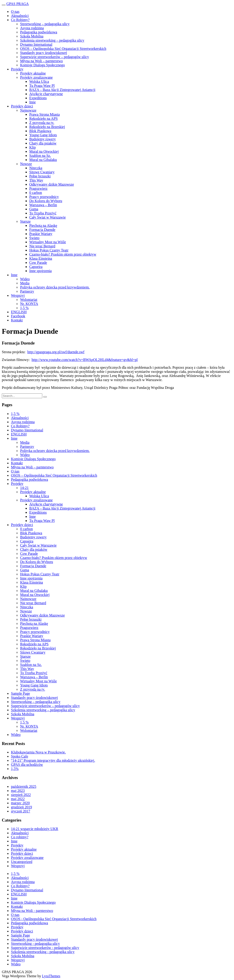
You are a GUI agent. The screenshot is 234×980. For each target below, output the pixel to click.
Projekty (17, 69)
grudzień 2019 (21, 807)
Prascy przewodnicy (44, 197)
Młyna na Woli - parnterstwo (32, 911)
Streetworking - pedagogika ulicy (35, 944)
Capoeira (36, 267)
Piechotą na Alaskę (43, 226)
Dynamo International (36, 44)
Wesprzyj (18, 295)
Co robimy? (20, 837)
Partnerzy (27, 291)
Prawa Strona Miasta (44, 114)
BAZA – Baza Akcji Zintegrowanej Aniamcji (62, 90)
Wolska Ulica (39, 81)
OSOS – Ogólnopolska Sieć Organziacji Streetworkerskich (63, 49)
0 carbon (36, 193)
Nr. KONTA (29, 304)
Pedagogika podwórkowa (39, 32)
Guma (34, 209)
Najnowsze (28, 110)
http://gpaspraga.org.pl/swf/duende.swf (56, 352)
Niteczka (36, 168)
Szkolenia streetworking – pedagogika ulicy (52, 40)
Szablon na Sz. (40, 156)
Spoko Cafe (20, 756)
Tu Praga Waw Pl (42, 86)
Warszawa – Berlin (43, 205)
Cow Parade (38, 263)
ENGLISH (19, 312)
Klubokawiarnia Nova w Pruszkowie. (38, 752)
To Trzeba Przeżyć (43, 213)
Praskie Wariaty (41, 234)
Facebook (18, 316)
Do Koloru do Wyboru (46, 201)
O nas (15, 12)
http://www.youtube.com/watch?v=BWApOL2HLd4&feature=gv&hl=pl (85, 360)
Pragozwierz (38, 188)
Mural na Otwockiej (44, 151)
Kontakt (17, 320)
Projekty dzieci (22, 106)
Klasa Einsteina (41, 258)
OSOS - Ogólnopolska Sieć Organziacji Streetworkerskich (54, 919)
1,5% (15, 769)
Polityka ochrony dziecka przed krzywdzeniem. (55, 287)
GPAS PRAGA (18, 4)
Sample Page (20, 693)
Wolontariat (29, 300)
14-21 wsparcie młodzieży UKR (35, 829)
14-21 (24, 488)
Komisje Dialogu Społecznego (43, 65)
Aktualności (20, 16)
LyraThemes (51, 976)
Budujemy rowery (43, 139)
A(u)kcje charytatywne (46, 94)
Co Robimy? (20, 20)
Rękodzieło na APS (43, 119)
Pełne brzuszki (40, 176)
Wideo (25, 279)
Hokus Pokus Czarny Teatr (49, 250)
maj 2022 (18, 799)
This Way (36, 180)
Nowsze (26, 164)
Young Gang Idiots (43, 135)
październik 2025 (24, 786)
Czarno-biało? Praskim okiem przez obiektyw (63, 254)
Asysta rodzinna (32, 28)
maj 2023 (18, 791)
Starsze (25, 221)
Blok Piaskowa (40, 131)
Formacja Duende (42, 230)
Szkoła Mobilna (32, 36)
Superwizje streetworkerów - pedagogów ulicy (45, 948)
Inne (32, 102)
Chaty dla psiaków (43, 143)
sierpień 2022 (21, 795)
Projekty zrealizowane (36, 77)
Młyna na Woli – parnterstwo (41, 61)
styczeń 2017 (21, 811)
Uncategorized (22, 862)
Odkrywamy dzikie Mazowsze (52, 184)
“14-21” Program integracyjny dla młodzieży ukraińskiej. (53, 760)
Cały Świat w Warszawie (48, 217)
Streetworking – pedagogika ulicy (45, 24)
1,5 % (24, 308)
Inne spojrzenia (40, 271)
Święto (34, 238)
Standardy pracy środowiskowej (44, 53)
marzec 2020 (20, 803)
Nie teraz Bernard (42, 246)
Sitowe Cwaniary (42, 172)
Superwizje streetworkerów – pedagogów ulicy (55, 57)
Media (25, 283)
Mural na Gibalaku (43, 160)
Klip (32, 147)
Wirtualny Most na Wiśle (48, 242)
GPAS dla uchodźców (27, 765)
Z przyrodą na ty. (42, 123)
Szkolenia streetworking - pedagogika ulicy (43, 952)
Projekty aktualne (33, 73)
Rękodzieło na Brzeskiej (47, 127)
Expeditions (38, 98)
